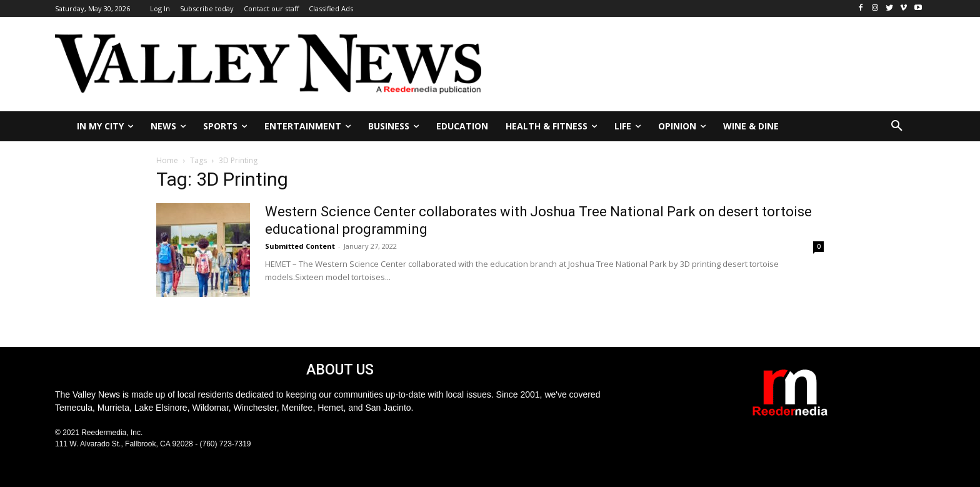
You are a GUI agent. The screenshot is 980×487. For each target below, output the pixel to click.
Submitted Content (300, 246)
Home (167, 160)
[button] (897, 126)
